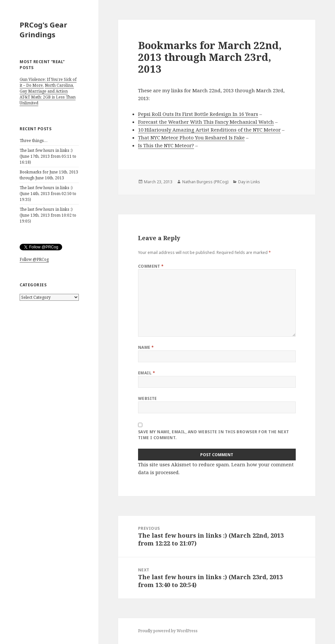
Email (147, 373)
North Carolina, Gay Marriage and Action (47, 88)
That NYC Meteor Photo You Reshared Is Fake (191, 137)
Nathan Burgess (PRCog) (205, 182)
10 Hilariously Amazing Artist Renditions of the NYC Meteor (209, 130)
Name (146, 347)
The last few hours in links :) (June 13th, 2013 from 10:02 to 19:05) (48, 215)
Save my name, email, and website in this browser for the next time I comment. (214, 435)
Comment (151, 266)
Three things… (34, 141)
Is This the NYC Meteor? (166, 145)
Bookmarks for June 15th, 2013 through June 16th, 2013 (49, 175)
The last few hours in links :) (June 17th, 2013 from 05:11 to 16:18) (48, 156)
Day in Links (249, 182)
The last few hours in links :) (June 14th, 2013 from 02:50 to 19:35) (48, 194)
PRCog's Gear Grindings (43, 29)
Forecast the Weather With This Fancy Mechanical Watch (206, 122)
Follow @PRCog (34, 259)
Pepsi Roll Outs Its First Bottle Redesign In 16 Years (198, 114)
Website (148, 398)
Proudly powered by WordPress (168, 631)
